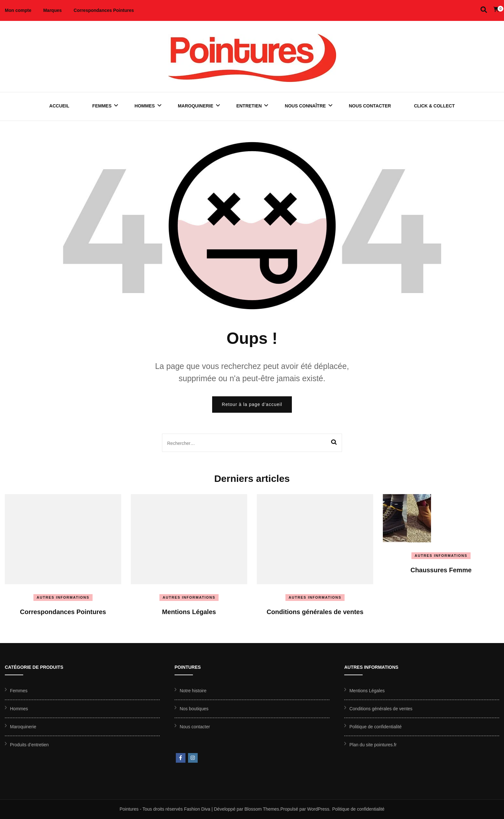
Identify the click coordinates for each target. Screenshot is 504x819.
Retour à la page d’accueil (252, 404)
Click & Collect (434, 106)
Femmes (102, 106)
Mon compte (18, 10)
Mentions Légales (189, 612)
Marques (52, 10)
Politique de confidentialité (376, 727)
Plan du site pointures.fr (373, 745)
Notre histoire (193, 691)
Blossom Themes (262, 809)
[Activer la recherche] (484, 10)
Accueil (59, 106)
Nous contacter (370, 106)
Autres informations (63, 597)
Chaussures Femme (441, 570)
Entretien (249, 106)
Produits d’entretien (29, 745)
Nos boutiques (194, 709)
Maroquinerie (195, 106)
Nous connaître (305, 106)
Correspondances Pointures (104, 10)
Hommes (145, 106)
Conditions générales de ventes (315, 612)
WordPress (318, 809)
